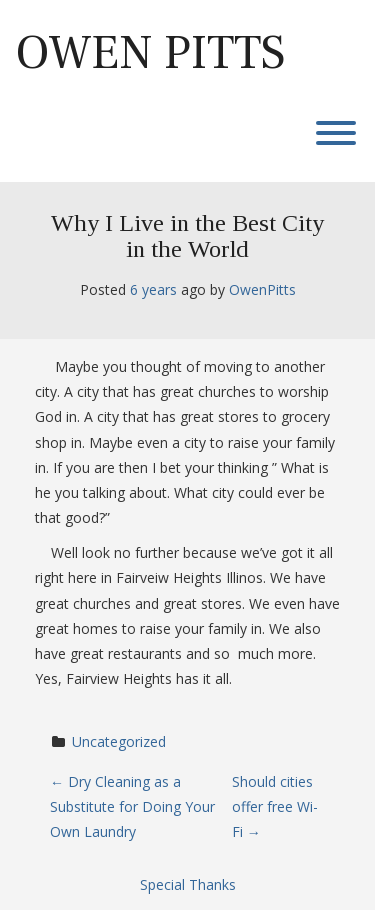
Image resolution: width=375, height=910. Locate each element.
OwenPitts (262, 289)
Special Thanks (188, 884)
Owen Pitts (150, 53)
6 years (153, 289)
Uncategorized (119, 741)
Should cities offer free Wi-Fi (275, 806)
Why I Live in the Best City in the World (187, 236)
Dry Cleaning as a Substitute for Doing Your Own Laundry (132, 806)
